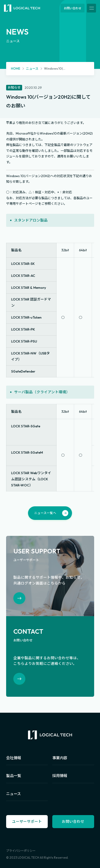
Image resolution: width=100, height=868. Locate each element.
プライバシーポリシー (21, 851)
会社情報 (14, 758)
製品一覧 (14, 776)
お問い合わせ (73, 8)
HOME (16, 68)
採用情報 (60, 776)
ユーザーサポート (27, 821)
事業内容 (60, 758)
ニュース (32, 68)
